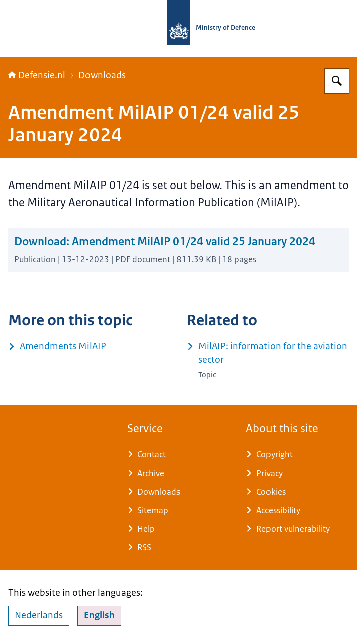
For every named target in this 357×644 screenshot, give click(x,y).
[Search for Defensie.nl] (337, 81)
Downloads (102, 75)
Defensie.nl (37, 75)
